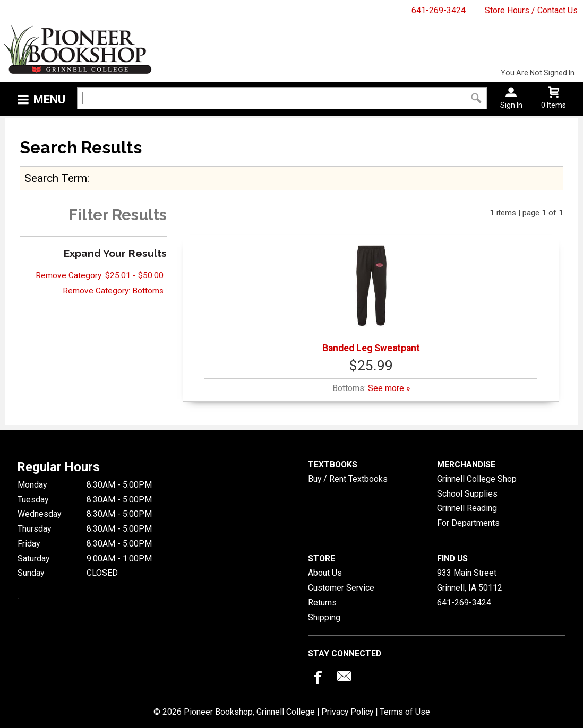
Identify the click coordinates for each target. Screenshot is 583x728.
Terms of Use (405, 712)
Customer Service (341, 588)
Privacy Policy (347, 712)
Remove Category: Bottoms (113, 291)
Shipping (324, 617)
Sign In (511, 105)
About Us (325, 573)
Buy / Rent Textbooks (348, 479)
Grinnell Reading (467, 508)
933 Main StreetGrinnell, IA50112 (470, 580)
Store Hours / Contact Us (531, 10)
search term (56, 178)
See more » (389, 388)
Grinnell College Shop (477, 479)
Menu (49, 99)
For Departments (468, 523)
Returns (322, 603)
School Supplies (467, 494)
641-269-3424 (439, 10)
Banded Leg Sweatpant (371, 297)
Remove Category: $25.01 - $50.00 (100, 275)
